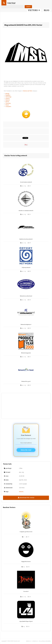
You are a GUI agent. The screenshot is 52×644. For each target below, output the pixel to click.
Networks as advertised (26, 296)
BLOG (47, 10)
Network (8, 100)
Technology (8, 97)
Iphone (7, 102)
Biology (7, 94)
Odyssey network (26, 268)
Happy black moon (26, 562)
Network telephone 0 (26, 325)
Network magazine (26, 353)
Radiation (8, 95)
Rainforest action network (26, 239)
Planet (7, 105)
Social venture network (26, 182)
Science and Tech (28, 91)
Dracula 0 (26, 591)
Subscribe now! (26, 450)
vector (11, 3)
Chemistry (8, 103)
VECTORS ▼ (34, 10)
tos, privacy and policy (45, 641)
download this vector (26, 498)
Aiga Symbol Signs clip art (26, 621)
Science (8, 98)
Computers (8, 106)
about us (28, 641)
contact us (35, 641)
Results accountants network (26, 211)
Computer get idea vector (26, 532)
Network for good (26, 381)
